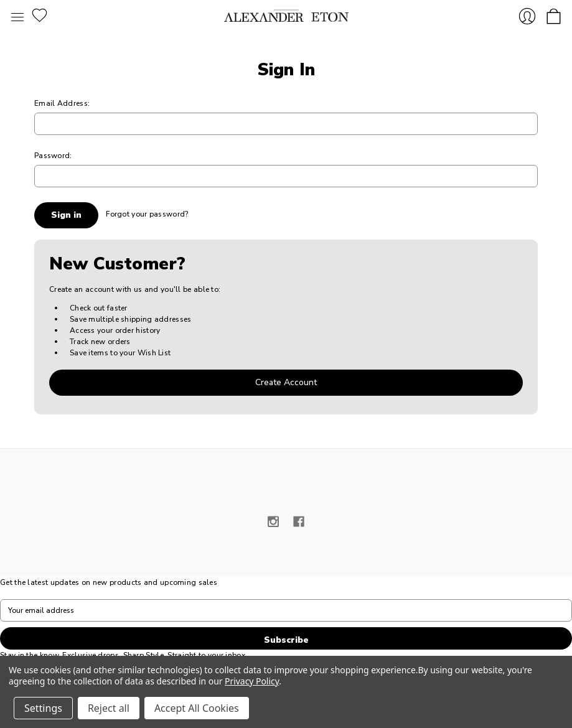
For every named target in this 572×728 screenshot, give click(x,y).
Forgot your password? (147, 214)
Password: (53, 156)
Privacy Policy (252, 681)
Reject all (109, 708)
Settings (43, 708)
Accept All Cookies (197, 708)
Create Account (286, 382)
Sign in (527, 16)
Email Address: (62, 103)
